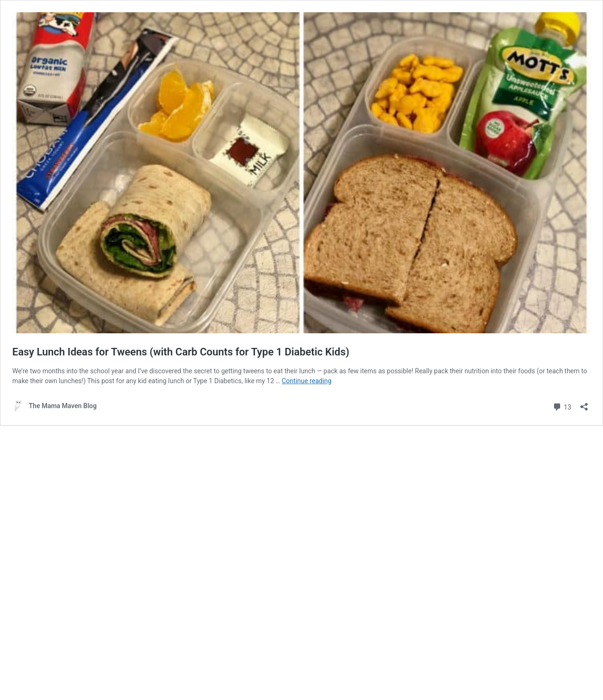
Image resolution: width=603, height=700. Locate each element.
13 (562, 406)
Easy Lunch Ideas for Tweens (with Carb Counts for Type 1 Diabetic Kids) (181, 352)
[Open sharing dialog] (584, 404)
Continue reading (307, 381)
